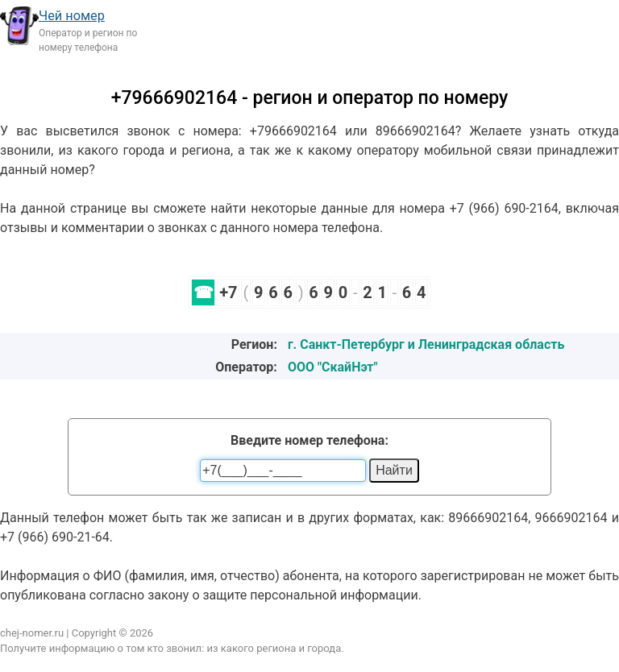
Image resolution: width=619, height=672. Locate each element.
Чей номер (72, 16)
